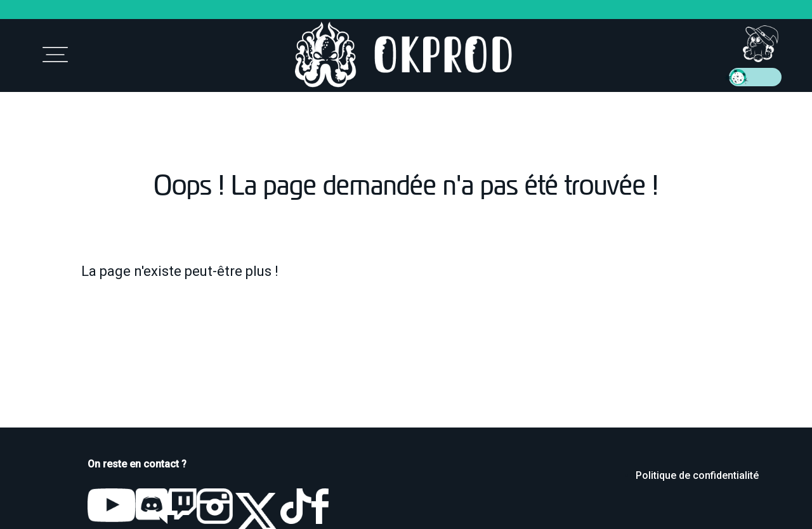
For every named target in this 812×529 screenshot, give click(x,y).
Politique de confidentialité (697, 475)
